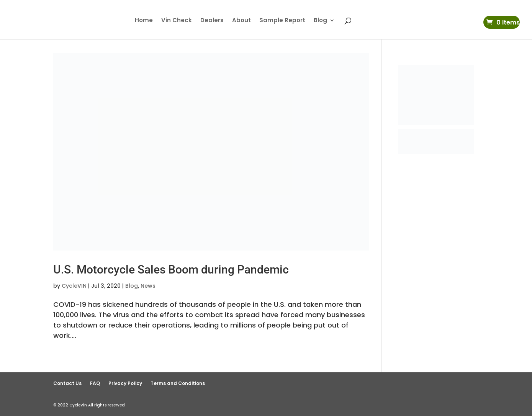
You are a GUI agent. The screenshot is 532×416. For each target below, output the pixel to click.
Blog (320, 21)
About (241, 21)
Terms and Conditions (178, 383)
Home (144, 21)
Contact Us (67, 383)
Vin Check (177, 21)
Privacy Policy (125, 383)
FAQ (95, 383)
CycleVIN (74, 286)
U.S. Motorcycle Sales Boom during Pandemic (171, 269)
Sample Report (282, 21)
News (148, 286)
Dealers (212, 21)
